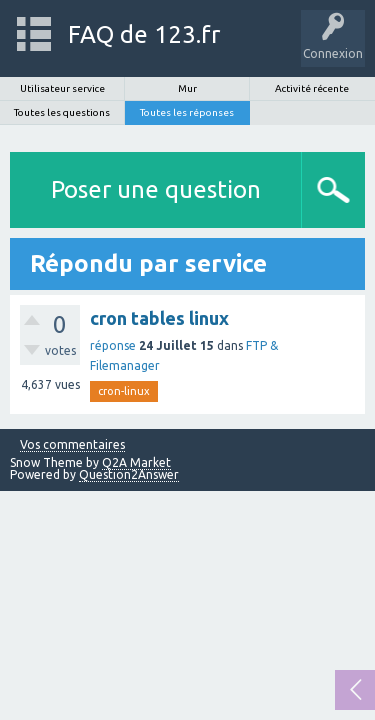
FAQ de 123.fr (144, 34)
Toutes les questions (62, 112)
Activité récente (312, 88)
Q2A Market (136, 462)
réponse (113, 345)
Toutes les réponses (187, 112)
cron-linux (124, 391)
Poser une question (156, 189)
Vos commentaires (72, 445)
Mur (187, 88)
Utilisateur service (62, 88)
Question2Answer (129, 474)
